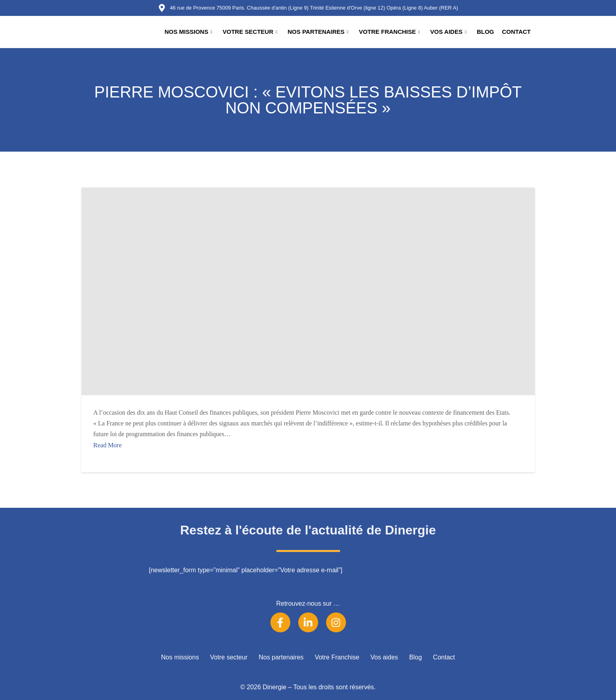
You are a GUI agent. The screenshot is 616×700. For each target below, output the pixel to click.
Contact (516, 32)
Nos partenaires (318, 32)
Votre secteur (250, 32)
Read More (108, 445)
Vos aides (448, 32)
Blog (485, 32)
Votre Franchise (389, 32)
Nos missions (188, 32)
